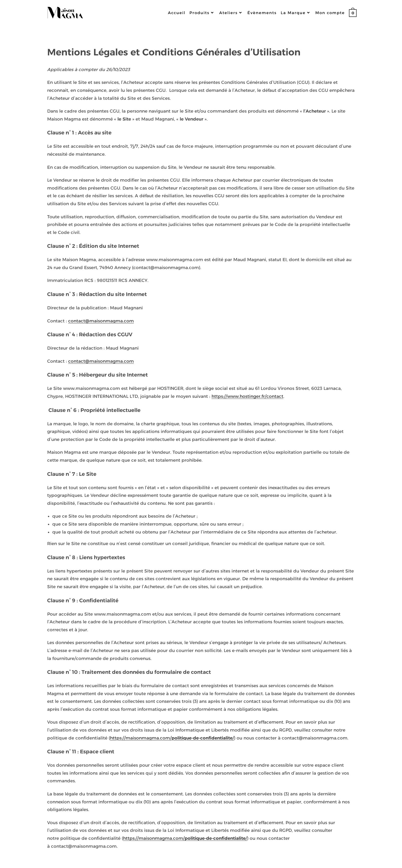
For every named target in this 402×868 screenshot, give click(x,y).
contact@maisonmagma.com (101, 321)
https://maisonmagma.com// (172, 738)
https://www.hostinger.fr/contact (247, 396)
